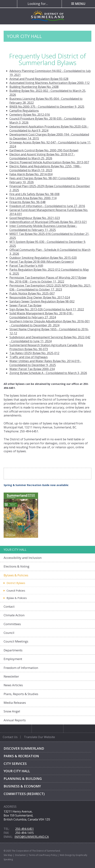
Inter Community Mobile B (27, 226)
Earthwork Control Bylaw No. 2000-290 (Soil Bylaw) (44, 150)
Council (9, 633)
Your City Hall (17, 771)
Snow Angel (12, 711)
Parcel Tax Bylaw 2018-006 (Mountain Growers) (42, 262)
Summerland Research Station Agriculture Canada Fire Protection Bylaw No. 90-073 (46, 347)
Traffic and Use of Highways (29, 357)
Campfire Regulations (24, 111)
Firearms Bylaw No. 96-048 (27, 202)
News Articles (13, 685)
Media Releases (15, 703)
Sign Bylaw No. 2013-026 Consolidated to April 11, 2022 (47, 309)
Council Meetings (16, 641)
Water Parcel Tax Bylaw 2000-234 (32, 369)
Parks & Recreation (21, 756)
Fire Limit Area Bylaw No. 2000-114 (33, 198)
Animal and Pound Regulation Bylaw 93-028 (39, 79)
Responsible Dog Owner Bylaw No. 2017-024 (40, 297)
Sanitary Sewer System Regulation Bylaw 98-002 (42, 301)
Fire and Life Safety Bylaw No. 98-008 (34, 194)
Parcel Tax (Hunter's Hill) (26, 266)
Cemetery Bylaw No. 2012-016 (30, 115)
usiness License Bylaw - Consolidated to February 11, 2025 (43, 228)
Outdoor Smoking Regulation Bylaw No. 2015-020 (43, 258)
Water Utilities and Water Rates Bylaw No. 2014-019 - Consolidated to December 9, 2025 (45, 363)
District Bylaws (16, 583)
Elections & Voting (16, 566)
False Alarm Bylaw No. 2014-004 (31, 174)
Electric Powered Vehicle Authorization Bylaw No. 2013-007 (49, 162)
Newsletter (11, 676)
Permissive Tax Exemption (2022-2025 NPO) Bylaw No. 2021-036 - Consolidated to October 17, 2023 (50, 287)
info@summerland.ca (32, 837)
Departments (13, 650)
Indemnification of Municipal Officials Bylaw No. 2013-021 (48, 222)
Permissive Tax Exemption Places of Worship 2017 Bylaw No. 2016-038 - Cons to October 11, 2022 (48, 280)
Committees (12, 624)
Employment (13, 659)
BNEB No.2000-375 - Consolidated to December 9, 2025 (47, 107)
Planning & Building (23, 779)
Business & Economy (22, 786)
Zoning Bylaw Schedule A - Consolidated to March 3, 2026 (48, 373)
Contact (9, 606)
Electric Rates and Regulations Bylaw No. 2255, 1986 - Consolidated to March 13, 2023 (45, 168)
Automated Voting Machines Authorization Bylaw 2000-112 (49, 83)
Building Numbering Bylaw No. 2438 (34, 87)
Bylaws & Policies (16, 575)
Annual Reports (15, 720)
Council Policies (16, 590)
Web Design (66, 855)
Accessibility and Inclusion (23, 558)
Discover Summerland (24, 748)
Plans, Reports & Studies (21, 694)
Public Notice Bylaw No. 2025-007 (32, 293)
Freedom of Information (21, 668)
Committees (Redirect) (24, 794)
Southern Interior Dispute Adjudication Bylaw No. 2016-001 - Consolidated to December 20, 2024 (50, 323)
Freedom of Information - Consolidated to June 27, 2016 (47, 206)
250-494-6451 (24, 829)
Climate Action (14, 615)
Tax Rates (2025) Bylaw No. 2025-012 (34, 353)
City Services (15, 764)
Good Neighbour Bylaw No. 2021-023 (35, 218)
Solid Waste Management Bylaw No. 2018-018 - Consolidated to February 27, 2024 (41, 315)
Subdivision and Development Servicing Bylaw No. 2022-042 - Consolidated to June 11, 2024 (50, 339)
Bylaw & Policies (17, 598)
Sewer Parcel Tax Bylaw (25, 305)
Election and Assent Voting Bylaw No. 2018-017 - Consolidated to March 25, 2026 (42, 156)
